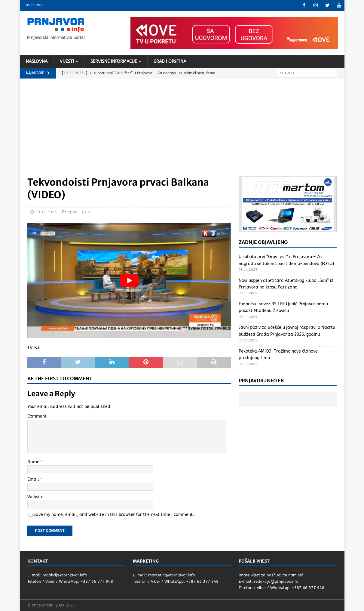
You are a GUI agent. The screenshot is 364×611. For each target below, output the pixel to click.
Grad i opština (170, 61)
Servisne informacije (114, 61)
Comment (37, 416)
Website (35, 497)
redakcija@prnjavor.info (65, 575)
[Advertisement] (182, 131)
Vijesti (67, 61)
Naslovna (37, 61)
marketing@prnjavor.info (172, 575)
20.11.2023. (47, 212)
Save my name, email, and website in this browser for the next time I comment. (114, 514)
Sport (73, 212)
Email (34, 479)
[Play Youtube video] (129, 280)
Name (34, 462)
